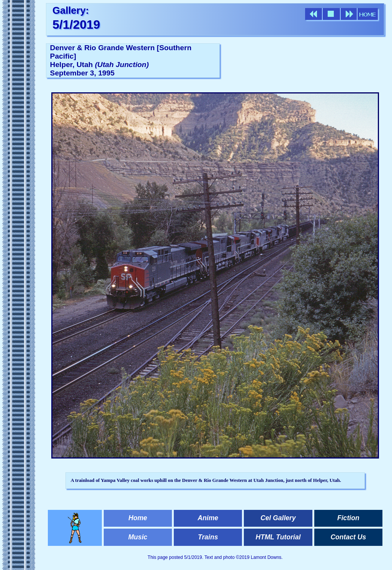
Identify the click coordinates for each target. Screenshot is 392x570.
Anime (208, 518)
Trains (208, 537)
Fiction (348, 518)
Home (138, 518)
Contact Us (348, 537)
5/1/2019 (76, 25)
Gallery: (71, 10)
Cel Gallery (278, 518)
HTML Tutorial (278, 537)
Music (138, 537)
